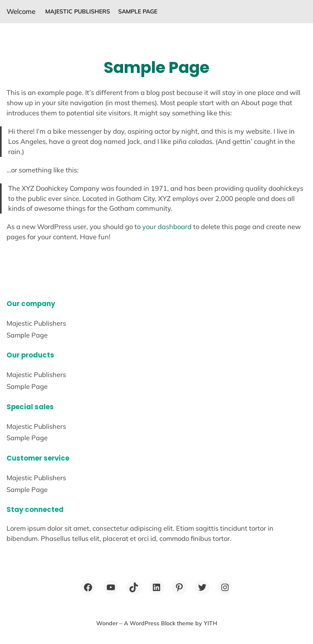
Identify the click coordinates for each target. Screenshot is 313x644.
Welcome (21, 11)
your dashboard (167, 226)
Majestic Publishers (78, 11)
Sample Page (138, 11)
